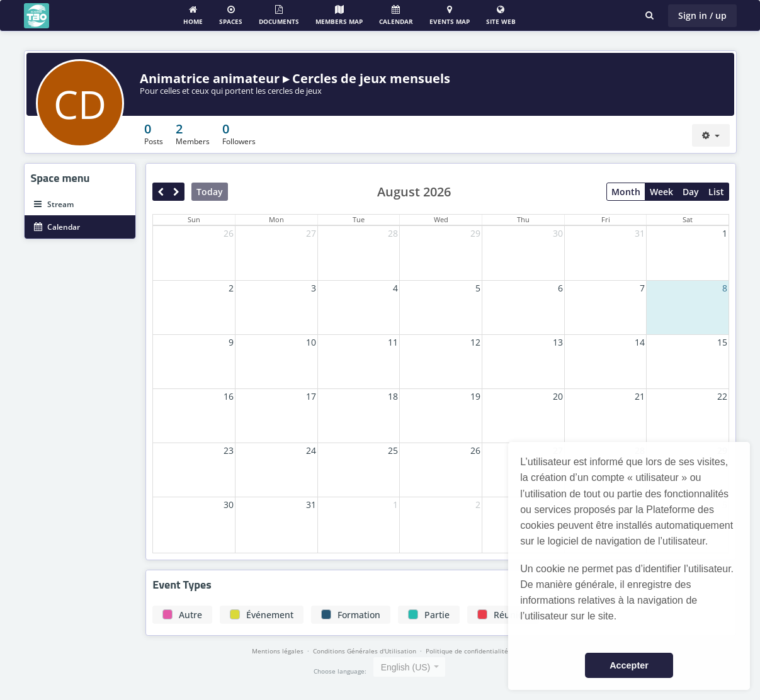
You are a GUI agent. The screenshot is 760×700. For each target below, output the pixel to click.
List (716, 192)
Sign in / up (702, 15)
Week (661, 192)
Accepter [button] (629, 665)
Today (210, 192)
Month (626, 192)
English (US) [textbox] (406, 667)
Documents (279, 15)
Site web (501, 15)
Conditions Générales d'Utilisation (365, 651)
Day (691, 192)
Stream (54, 204)
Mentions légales (278, 651)
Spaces (231, 15)
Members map (339, 15)
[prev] (161, 192)
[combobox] (410, 667)
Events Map (450, 15)
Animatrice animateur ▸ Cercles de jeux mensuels (295, 78)
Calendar (396, 15)
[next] (176, 192)
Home (193, 15)
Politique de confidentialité (467, 651)
